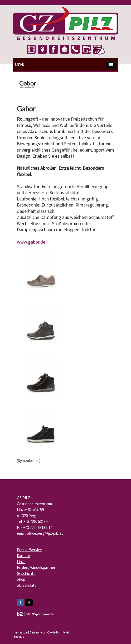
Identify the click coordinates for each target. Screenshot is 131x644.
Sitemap (19, 637)
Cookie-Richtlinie (57, 632)
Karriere (23, 556)
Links (21, 562)
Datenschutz (37, 632)
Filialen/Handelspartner (36, 567)
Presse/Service (29, 550)
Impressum (21, 632)
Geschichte (26, 573)
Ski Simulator (27, 585)
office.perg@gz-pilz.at (45, 533)
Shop (21, 579)
